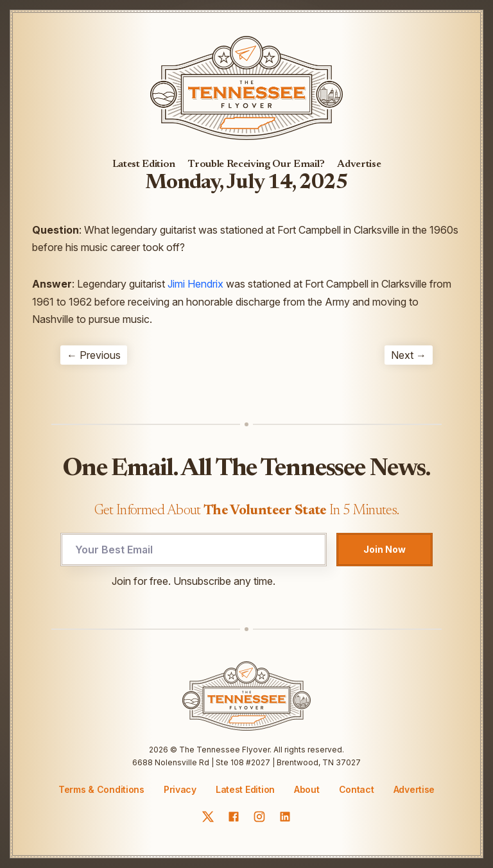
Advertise (359, 164)
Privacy (180, 789)
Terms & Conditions (101, 789)
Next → (409, 355)
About (307, 790)
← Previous (94, 355)
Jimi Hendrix (195, 284)
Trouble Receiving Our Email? (256, 164)
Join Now (385, 549)
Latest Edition (144, 164)
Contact (357, 790)
